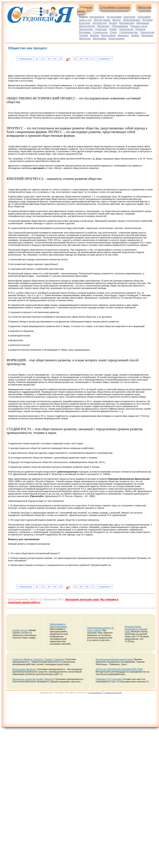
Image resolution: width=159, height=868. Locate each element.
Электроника (116, 38)
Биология (130, 17)
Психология (126, 29)
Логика (113, 23)
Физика (94, 35)
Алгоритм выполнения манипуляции (114, 659)
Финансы (123, 35)
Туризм (83, 35)
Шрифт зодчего (20, 630)
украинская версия (113, 693)
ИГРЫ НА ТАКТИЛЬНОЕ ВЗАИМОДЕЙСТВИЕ (119, 669)
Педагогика (86, 29)
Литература (99, 23)
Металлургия (87, 26)
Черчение (147, 35)
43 (43, 59)
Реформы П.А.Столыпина (109, 679)
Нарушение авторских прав (82, 599)
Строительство (129, 32)
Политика (101, 29)
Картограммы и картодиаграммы (58, 625)
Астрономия (114, 17)
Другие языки (102, 20)
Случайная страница (115, 7)
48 (75, 59)
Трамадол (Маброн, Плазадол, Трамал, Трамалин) (39, 659)
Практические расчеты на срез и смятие (100, 629)
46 (61, 59)
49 (81, 59)
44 (49, 59)
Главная (86, 7)
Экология (85, 38)
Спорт (114, 32)
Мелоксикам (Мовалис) (24, 669)
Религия (141, 29)
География (144, 17)
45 (55, 59)
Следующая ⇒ (105, 59)
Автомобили (97, 17)
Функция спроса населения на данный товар (136, 629)
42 (37, 59)
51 (93, 59)
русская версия (95, 693)
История (147, 20)
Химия (135, 35)
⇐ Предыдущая (25, 59)
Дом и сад (85, 20)
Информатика (132, 20)
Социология (100, 32)
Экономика (99, 38)
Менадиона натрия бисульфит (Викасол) (33, 679)
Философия (108, 35)
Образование (120, 26)
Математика (127, 23)
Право (113, 29)
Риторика (85, 32)
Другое (116, 20)
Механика (103, 26)
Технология (147, 32)
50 (87, 59)
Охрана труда (139, 26)
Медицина (143, 23)
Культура (85, 23)
